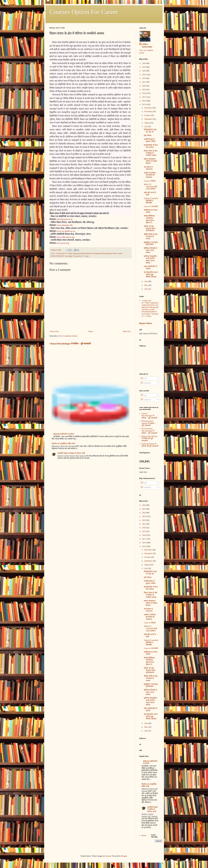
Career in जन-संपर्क (151, 206)
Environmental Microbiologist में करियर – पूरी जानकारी (149, 431)
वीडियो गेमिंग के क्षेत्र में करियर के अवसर (151, 237)
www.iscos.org (63, 243)
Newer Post (54, 331)
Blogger (124, 856)
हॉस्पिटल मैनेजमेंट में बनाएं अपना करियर (150, 250)
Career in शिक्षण (150, 181)
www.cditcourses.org (65, 237)
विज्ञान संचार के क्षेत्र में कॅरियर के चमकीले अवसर (150, 153)
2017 (144, 97)
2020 (144, 86)
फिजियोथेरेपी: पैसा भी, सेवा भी (150, 131)
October (148, 115)
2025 (144, 67)
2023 (144, 75)
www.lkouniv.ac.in (64, 219)
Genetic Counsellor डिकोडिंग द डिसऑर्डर (151, 201)
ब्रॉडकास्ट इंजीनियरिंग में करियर (64, 434)
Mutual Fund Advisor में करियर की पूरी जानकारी (150, 439)
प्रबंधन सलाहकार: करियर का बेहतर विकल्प (150, 161)
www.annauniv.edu (65, 225)
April (147, 289)
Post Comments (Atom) (69, 336)
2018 (144, 93)
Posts (144, 378)
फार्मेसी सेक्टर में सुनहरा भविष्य (150, 140)
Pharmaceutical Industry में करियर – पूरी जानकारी (149, 423)
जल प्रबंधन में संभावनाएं (148, 168)
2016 (144, 101)
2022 (144, 78)
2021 (144, 82)
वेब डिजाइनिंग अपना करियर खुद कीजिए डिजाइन (151, 275)
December (148, 108)
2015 (144, 105)
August (147, 123)
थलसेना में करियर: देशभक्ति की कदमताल (150, 175)
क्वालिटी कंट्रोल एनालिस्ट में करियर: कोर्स (71, 453)
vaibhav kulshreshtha (147, 45)
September (149, 119)
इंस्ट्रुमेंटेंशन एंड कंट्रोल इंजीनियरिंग (151, 243)
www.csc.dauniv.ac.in (66, 231)
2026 (144, 63)
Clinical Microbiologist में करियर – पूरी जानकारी (70, 344)
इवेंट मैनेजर (148, 136)
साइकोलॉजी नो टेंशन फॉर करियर (151, 146)
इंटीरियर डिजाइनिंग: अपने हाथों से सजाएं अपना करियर (150, 260)
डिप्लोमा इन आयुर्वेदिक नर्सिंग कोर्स (63, 444)
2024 (144, 71)
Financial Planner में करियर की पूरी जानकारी (150, 445)
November (149, 112)
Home (91, 331)
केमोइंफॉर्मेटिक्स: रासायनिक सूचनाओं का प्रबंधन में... (149, 219)
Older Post (127, 331)
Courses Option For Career (84, 12)
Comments (146, 383)
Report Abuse (146, 323)
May (146, 285)
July (146, 127)
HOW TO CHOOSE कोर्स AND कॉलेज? (150, 187)
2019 (144, 90)
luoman (108, 856)
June (146, 281)
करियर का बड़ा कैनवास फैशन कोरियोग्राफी (150, 228)
